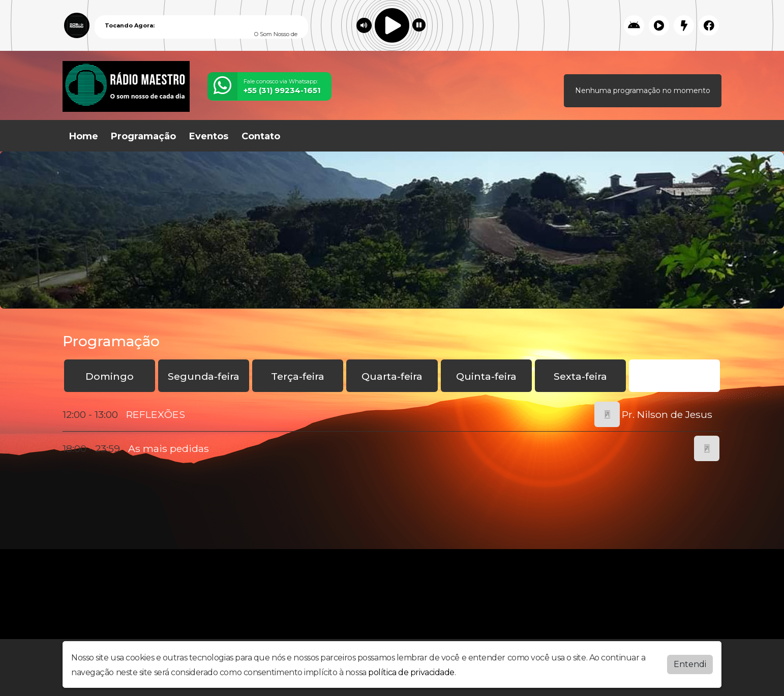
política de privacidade (411, 672)
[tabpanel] (392, 431)
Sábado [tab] (674, 376)
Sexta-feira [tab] (580, 376)
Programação (143, 136)
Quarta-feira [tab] (392, 376)
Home (84, 136)
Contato (261, 136)
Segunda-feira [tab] (204, 376)
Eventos (209, 136)
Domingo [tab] (110, 376)
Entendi (690, 664)
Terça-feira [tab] (298, 376)
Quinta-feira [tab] (486, 376)
